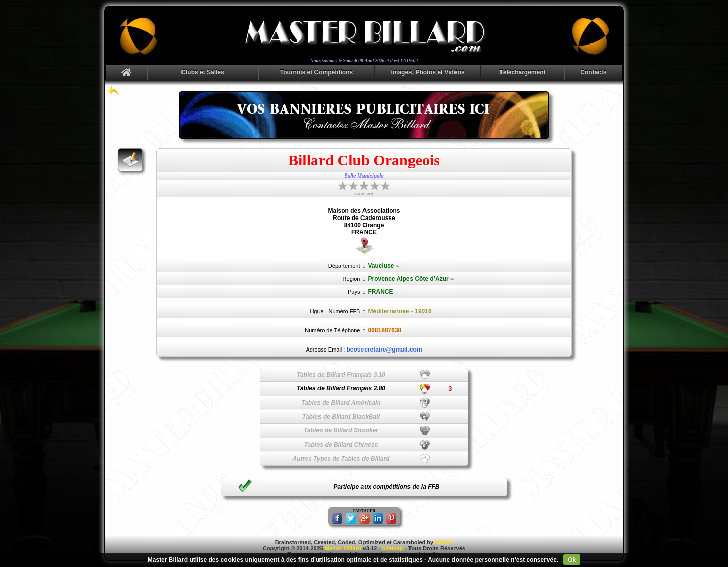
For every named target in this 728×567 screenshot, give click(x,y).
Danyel (444, 542)
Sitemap (393, 548)
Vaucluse (384, 266)
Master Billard (343, 548)
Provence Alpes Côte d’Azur (411, 279)
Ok (572, 560)
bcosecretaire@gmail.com (384, 350)
